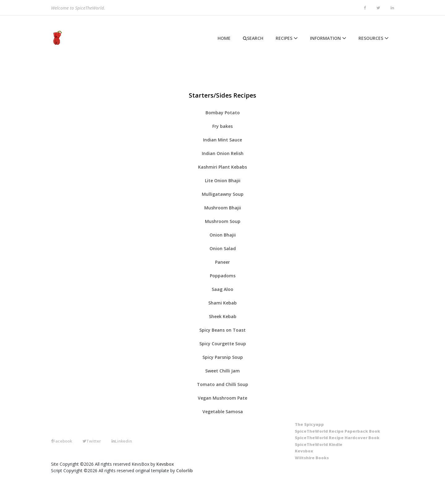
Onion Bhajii (223, 235)
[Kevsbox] (304, 451)
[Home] (56, 38)
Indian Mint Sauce (222, 140)
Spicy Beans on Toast (222, 330)
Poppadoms (223, 276)
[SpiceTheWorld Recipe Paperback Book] (337, 431)
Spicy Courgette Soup (223, 344)
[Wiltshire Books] (312, 458)
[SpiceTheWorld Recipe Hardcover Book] (337, 438)
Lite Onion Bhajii (223, 181)
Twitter (92, 441)
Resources (371, 38)
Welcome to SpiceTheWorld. (78, 9)
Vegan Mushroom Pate (222, 398)
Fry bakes (222, 126)
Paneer (222, 262)
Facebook (61, 441)
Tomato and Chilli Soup (222, 384)
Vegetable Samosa (223, 412)
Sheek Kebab (223, 316)
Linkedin (122, 441)
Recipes (284, 38)
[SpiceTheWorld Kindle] (319, 445)
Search (253, 38)
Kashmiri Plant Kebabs (222, 167)
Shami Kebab (222, 303)
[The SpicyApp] (309, 425)
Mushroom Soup (223, 221)
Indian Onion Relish (223, 153)
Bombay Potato (223, 113)
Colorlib (184, 470)
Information (325, 38)
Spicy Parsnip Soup (223, 357)
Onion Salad (223, 248)
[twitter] (378, 8)
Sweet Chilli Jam (222, 371)
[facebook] (365, 8)
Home (224, 38)
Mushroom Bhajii (223, 208)
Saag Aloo (222, 289)
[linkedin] (392, 8)
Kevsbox (165, 464)
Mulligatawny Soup (223, 194)
